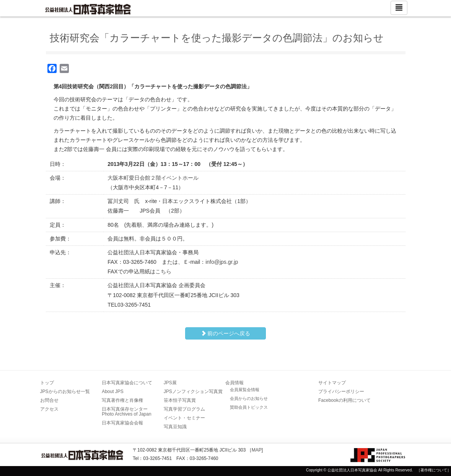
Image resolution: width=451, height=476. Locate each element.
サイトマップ (332, 383)
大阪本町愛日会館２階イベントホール (153, 178)
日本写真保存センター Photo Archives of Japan (127, 412)
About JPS (113, 392)
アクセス (49, 409)
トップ (47, 383)
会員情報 (234, 383)
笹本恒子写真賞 (180, 400)
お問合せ (49, 400)
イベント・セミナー (184, 418)
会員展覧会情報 (245, 390)
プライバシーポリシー (341, 392)
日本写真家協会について (127, 383)
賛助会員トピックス (249, 407)
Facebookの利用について (344, 400)
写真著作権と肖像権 (122, 400)
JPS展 (170, 383)
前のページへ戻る (226, 333)
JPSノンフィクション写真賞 (193, 392)
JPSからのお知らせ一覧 (65, 392)
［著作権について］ (434, 470)
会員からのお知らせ (249, 398)
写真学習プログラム (184, 409)
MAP (257, 450)
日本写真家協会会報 (122, 423)
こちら (163, 271)
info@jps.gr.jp (222, 262)
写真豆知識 (175, 427)
